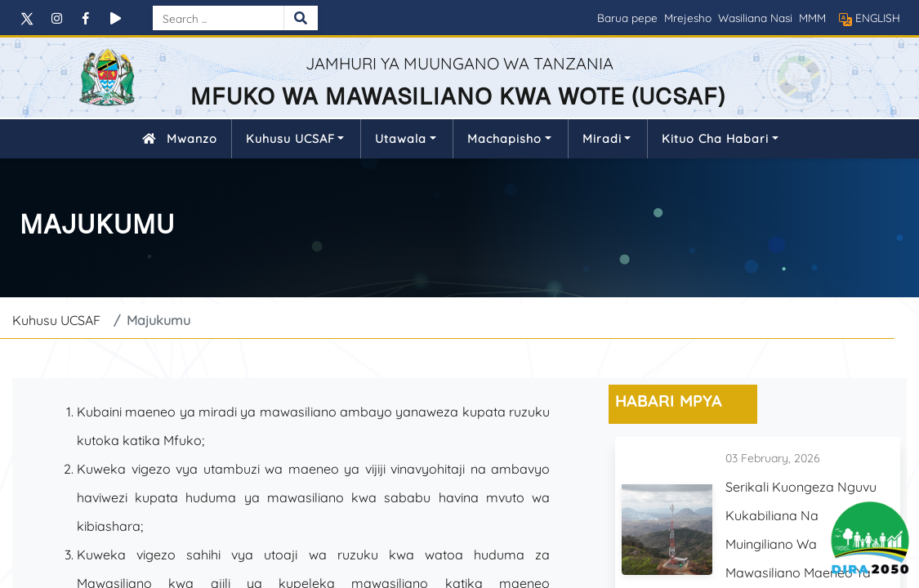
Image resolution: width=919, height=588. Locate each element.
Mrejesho (688, 18)
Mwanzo (176, 139)
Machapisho (504, 139)
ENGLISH (878, 18)
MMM (812, 18)
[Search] (218, 18)
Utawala (401, 139)
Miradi (602, 139)
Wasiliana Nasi (755, 18)
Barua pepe (627, 18)
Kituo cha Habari (715, 139)
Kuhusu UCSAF (290, 139)
